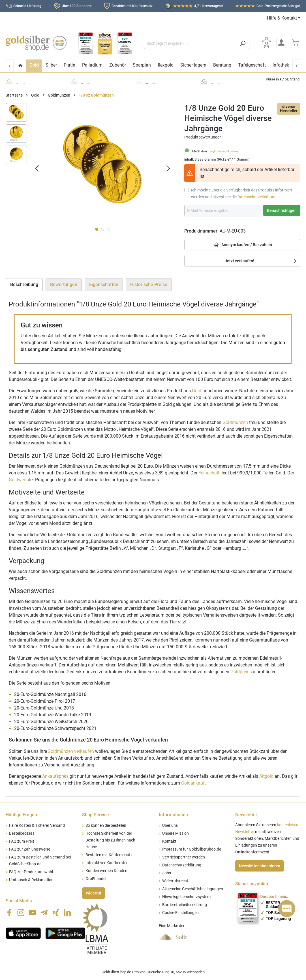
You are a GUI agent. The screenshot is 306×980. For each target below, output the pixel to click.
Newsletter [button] (246, 815)
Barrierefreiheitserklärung (185, 905)
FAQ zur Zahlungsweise (30, 849)
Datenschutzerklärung (257, 197)
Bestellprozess (22, 833)
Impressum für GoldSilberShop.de (192, 849)
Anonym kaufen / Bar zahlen (242, 245)
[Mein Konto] (281, 42)
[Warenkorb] (296, 42)
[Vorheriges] (37, 168)
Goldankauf (193, 783)
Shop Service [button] (96, 815)
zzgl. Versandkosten (224, 151)
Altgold (266, 776)
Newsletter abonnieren (260, 866)
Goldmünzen (235, 422)
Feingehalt (209, 473)
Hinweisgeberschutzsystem (186, 897)
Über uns (170, 825)
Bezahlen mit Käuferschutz (132, 6)
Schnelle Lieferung (27, 6)
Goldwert (18, 480)
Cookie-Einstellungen (180, 913)
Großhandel (96, 879)
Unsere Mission (176, 833)
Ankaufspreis (55, 776)
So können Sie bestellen (106, 825)
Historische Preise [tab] (149, 285)
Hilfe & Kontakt (282, 18)
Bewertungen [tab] (64, 285)
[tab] (24, 285)
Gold (197, 391)
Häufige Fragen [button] (21, 815)
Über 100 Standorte (77, 6)
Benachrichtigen (282, 210)
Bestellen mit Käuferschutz (109, 855)
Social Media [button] (19, 901)
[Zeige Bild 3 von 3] (109, 229)
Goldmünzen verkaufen (71, 751)
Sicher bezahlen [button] (252, 884)
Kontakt (169, 841)
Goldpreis (240, 672)
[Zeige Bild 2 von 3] (103, 229)
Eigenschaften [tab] (104, 285)
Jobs (167, 873)
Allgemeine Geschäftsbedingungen (193, 889)
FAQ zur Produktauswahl (31, 872)
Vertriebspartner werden (184, 857)
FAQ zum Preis (22, 841)
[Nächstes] (168, 168)
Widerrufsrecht (175, 881)
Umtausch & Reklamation (31, 880)
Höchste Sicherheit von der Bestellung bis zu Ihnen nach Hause (110, 840)
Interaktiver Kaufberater (107, 863)
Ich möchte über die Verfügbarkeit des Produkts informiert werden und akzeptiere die (242, 193)
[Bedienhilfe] (266, 42)
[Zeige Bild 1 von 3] (97, 229)
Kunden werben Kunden (106, 871)
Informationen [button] (173, 815)
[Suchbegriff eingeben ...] (190, 43)
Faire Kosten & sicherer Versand (37, 825)
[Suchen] (243, 43)
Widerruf (94, 893)
